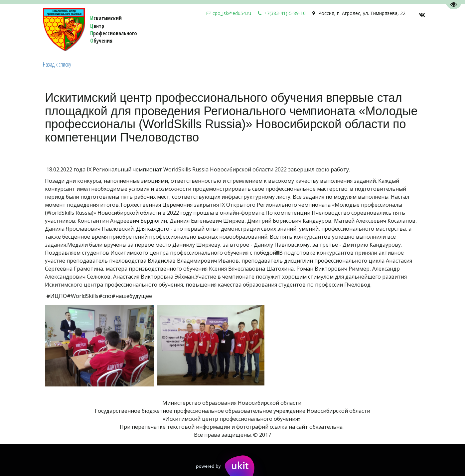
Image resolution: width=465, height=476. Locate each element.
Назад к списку (57, 64)
